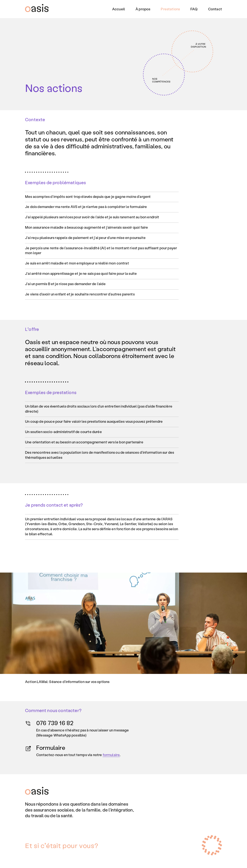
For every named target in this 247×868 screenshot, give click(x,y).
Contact (215, 9)
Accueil (119, 9)
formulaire (111, 755)
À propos (143, 9)
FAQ (194, 9)
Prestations (170, 9)
